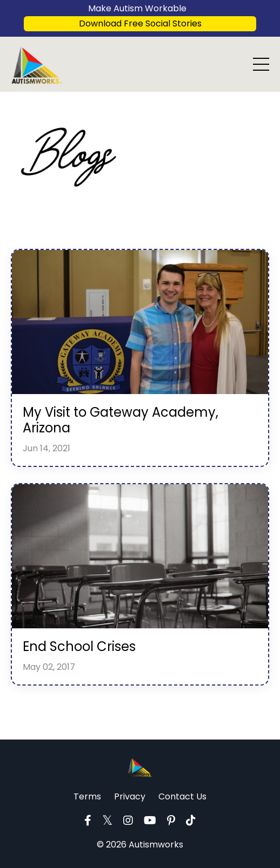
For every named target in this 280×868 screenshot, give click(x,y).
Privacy (130, 796)
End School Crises (79, 647)
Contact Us (182, 796)
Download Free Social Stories (140, 23)
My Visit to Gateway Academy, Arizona (121, 421)
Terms (87, 796)
